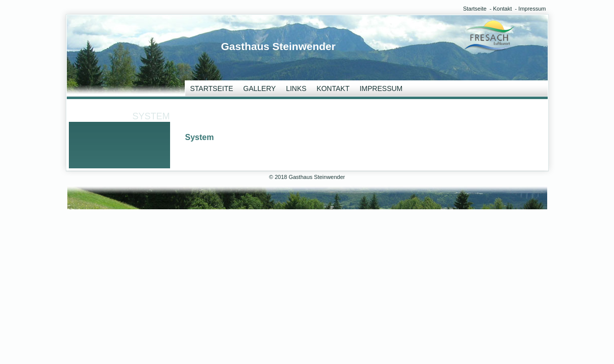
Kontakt (502, 9)
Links (296, 88)
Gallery (260, 88)
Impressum (532, 9)
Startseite (475, 9)
